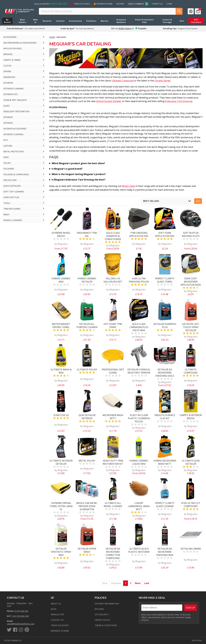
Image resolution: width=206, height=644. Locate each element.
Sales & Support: (51, 4)
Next (138, 583)
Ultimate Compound (123, 81)
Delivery (120, 4)
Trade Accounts (80, 4)
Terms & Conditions (106, 625)
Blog (54, 609)
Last (147, 583)
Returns (99, 609)
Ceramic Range (163, 81)
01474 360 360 (21, 611)
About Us (56, 604)
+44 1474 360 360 (20, 616)
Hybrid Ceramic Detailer (109, 101)
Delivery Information (107, 604)
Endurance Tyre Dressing (179, 101)
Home (52, 37)
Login (169, 4)
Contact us (57, 620)
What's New (128, 186)
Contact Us (157, 4)
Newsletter (57, 614)
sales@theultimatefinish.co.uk (21, 624)
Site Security (102, 614)
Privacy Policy (102, 620)
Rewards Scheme (103, 4)
